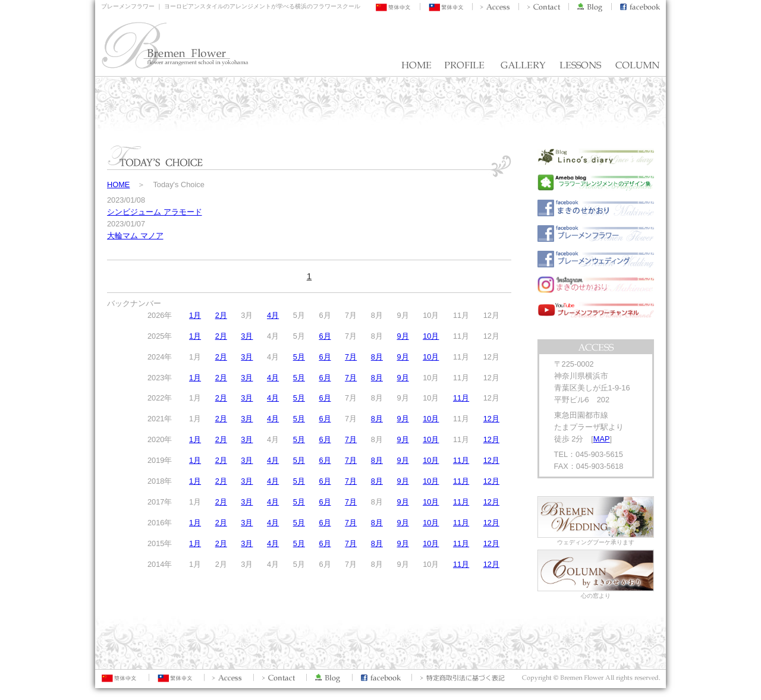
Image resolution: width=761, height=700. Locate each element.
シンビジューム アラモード (155, 212)
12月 (491, 419)
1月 (195, 315)
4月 (273, 315)
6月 (325, 336)
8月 (377, 357)
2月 (221, 315)
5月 (299, 357)
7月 (351, 357)
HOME (118, 185)
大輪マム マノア (135, 236)
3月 (247, 336)
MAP (602, 439)
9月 (402, 336)
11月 (461, 398)
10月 (431, 336)
